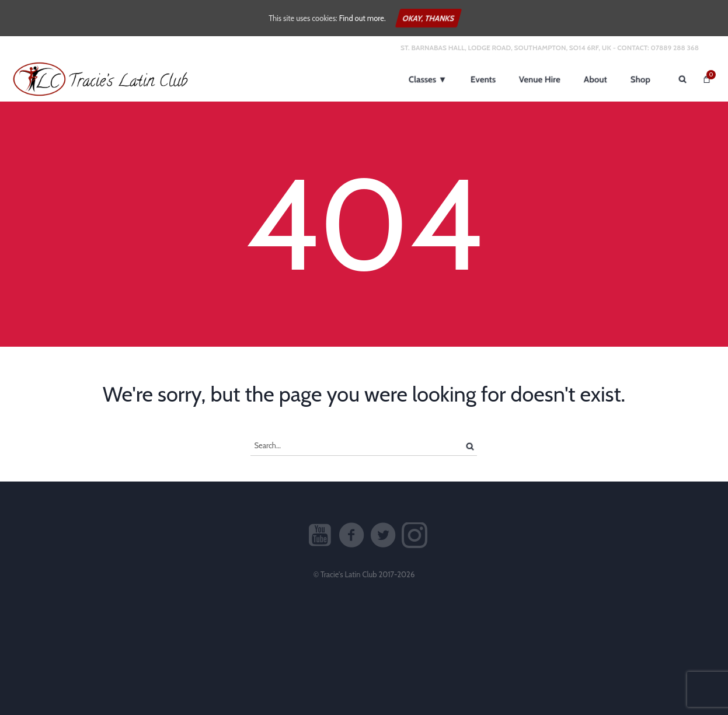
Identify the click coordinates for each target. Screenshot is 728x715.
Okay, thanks (429, 18)
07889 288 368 (675, 48)
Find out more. (363, 18)
